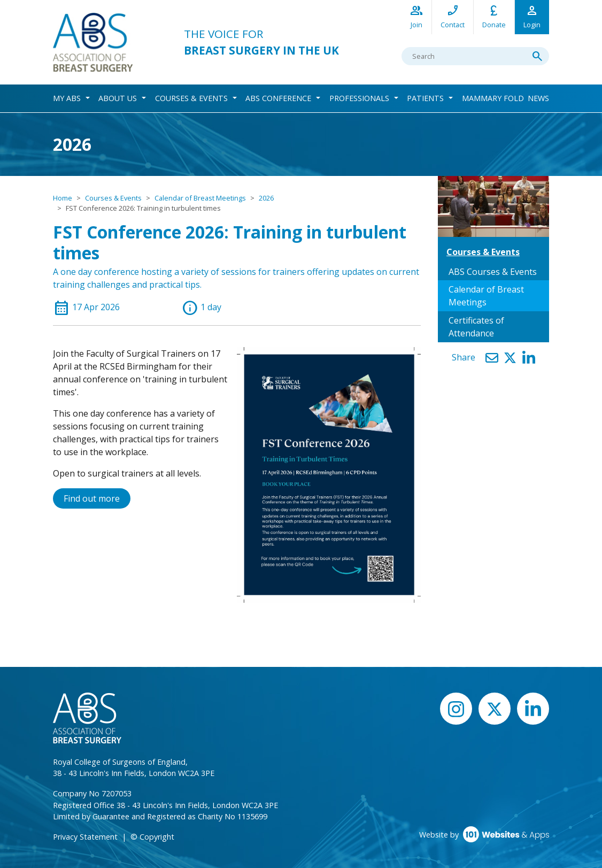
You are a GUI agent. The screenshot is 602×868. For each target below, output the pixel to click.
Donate (494, 16)
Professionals (359, 98)
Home (63, 198)
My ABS (67, 98)
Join (416, 16)
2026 (266, 198)
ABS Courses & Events (493, 272)
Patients (425, 98)
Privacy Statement (85, 837)
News (538, 98)
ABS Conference (278, 98)
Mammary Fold (493, 98)
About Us (118, 98)
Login (532, 16)
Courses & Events (191, 98)
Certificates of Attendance (476, 327)
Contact (453, 16)
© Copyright (152, 837)
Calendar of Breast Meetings (200, 198)
